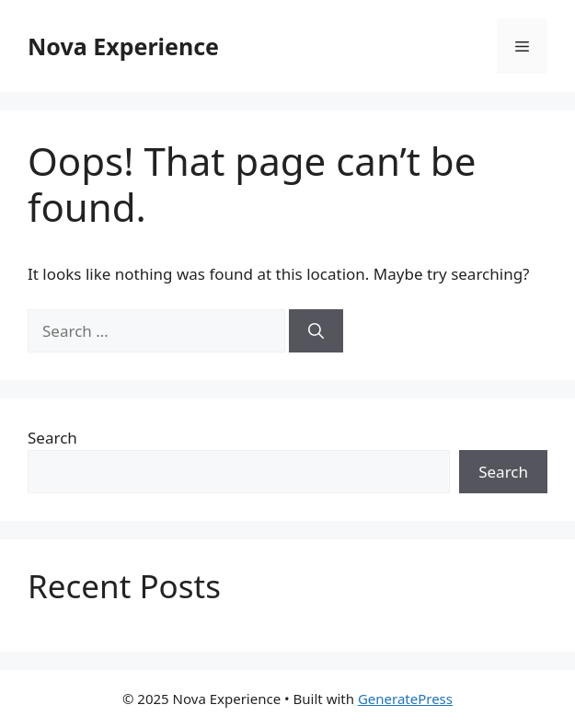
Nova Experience (123, 46)
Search (52, 438)
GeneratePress (405, 699)
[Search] (316, 331)
